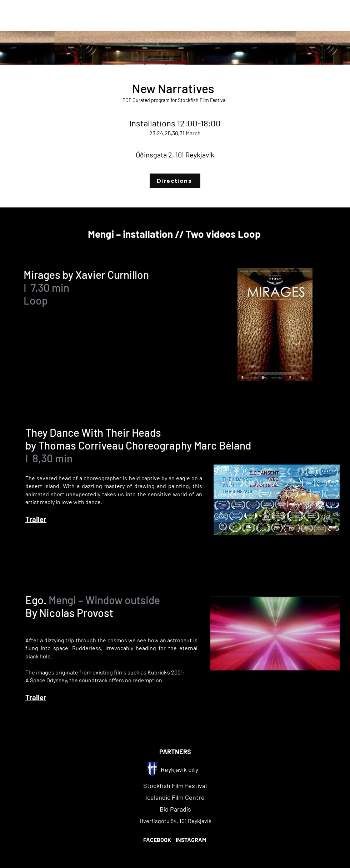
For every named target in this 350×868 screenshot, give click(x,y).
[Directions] (175, 181)
